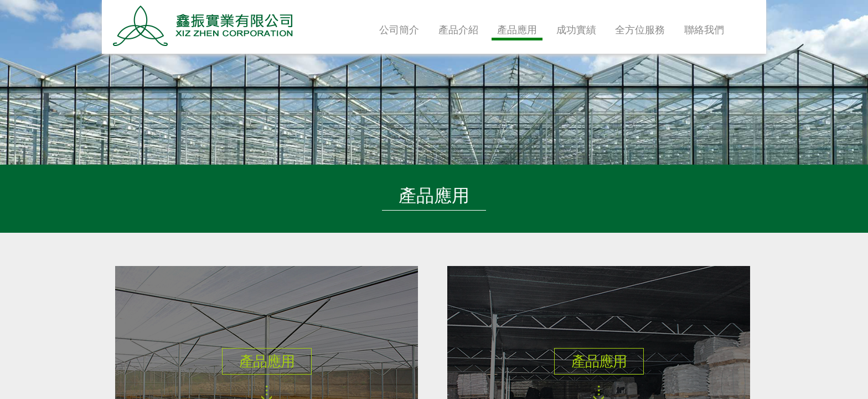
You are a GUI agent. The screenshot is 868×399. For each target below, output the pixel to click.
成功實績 (576, 30)
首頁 (752, 30)
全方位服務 (640, 30)
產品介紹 (458, 30)
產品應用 (517, 30)
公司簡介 (399, 30)
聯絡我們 (704, 30)
